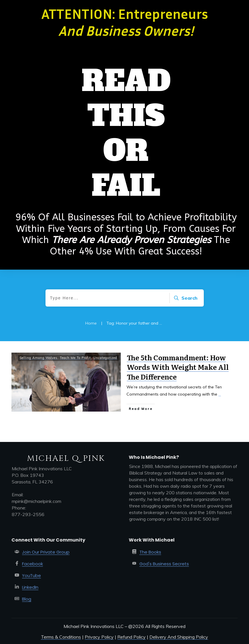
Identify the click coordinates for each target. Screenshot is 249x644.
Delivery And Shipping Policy (179, 637)
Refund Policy (132, 637)
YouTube (31, 575)
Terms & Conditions (61, 637)
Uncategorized (105, 358)
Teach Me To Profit (75, 358)
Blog (27, 599)
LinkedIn (30, 587)
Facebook (32, 564)
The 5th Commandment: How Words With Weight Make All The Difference (178, 367)
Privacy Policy (99, 637)
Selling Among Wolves (38, 358)
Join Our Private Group (46, 552)
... (220, 394)
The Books (150, 552)
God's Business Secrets (164, 564)
